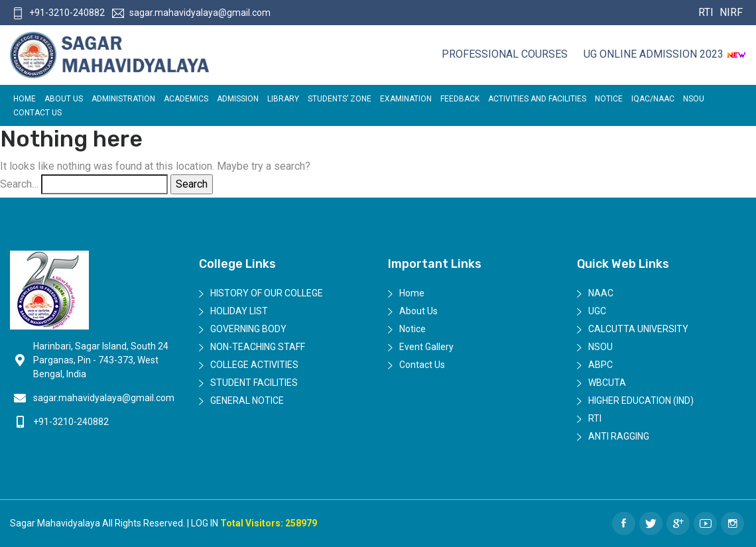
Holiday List (239, 311)
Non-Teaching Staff (258, 347)
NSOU (694, 99)
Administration (123, 99)
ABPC (600, 365)
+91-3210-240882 (58, 13)
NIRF (729, 12)
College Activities (254, 365)
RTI (706, 12)
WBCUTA (607, 383)
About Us (64, 99)
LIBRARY (283, 99)
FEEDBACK (460, 99)
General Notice (247, 400)
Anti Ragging (619, 436)
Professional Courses (505, 54)
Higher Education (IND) (641, 400)
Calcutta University (638, 329)
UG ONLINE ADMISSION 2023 (665, 54)
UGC (597, 311)
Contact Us (37, 113)
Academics (186, 99)
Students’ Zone (340, 99)
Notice (609, 99)
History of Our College (267, 293)
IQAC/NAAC (653, 99)
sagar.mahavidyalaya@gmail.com (191, 13)
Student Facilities (254, 383)
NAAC (601, 293)
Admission (238, 99)
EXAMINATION (406, 99)
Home (25, 99)
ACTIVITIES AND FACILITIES (537, 99)
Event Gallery (426, 347)
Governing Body (248, 329)
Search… (19, 184)
